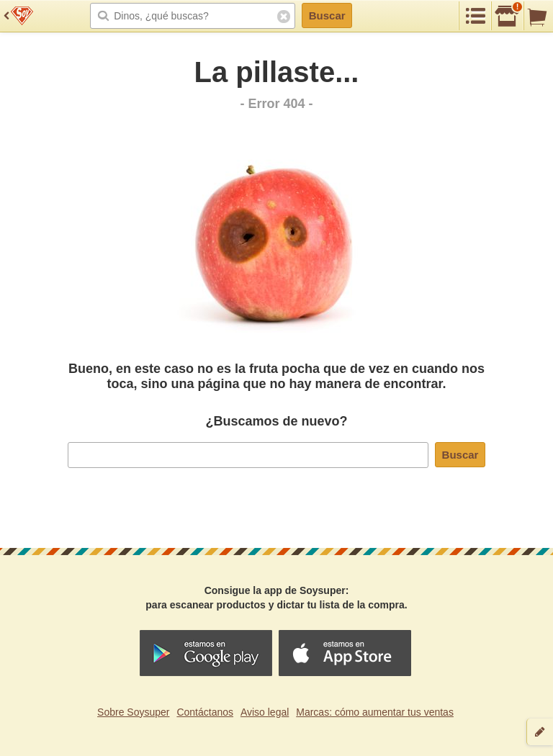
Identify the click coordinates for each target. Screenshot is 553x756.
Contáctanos (205, 712)
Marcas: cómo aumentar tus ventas (375, 712)
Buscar (327, 15)
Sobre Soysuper (133, 712)
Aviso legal (265, 712)
